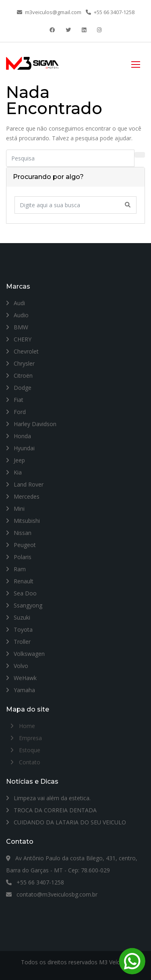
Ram (16, 569)
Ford (16, 412)
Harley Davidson (31, 424)
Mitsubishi (23, 521)
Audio (17, 315)
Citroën (19, 376)
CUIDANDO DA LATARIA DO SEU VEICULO (66, 822)
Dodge (19, 388)
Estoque (30, 750)
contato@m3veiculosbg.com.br (52, 894)
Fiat (15, 400)
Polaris (19, 557)
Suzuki (18, 617)
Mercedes (23, 496)
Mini (15, 509)
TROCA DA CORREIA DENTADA (51, 810)
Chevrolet (22, 351)
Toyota (19, 629)
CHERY (19, 339)
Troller (18, 642)
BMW (17, 327)
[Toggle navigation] (136, 63)
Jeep (16, 460)
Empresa (30, 738)
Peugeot (21, 545)
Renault (20, 581)
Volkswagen (25, 654)
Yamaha (21, 690)
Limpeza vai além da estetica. (48, 798)
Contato (30, 762)
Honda (19, 436)
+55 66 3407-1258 (110, 12)
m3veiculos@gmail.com (49, 12)
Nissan (19, 533)
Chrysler (20, 363)
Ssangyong (24, 605)
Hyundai (20, 448)
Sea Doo (21, 593)
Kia (14, 472)
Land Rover (25, 484)
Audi (16, 303)
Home (27, 726)
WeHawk (21, 678)
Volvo (17, 666)
